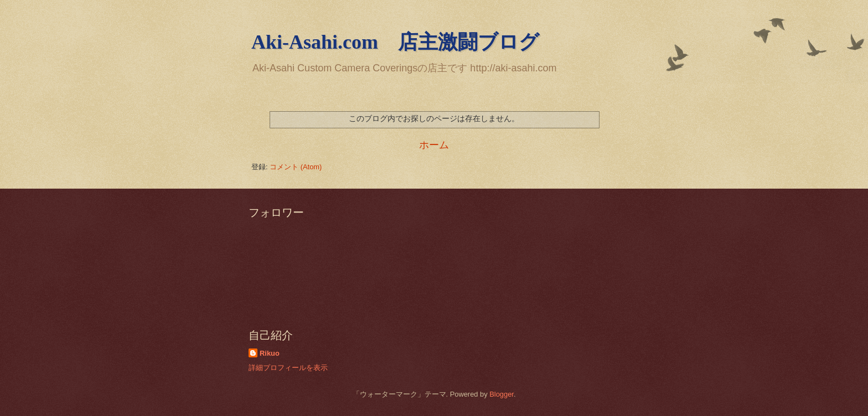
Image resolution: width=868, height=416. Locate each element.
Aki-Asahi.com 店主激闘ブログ (395, 42)
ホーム (434, 145)
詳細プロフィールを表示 (288, 368)
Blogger (502, 394)
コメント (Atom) (296, 167)
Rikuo (270, 353)
